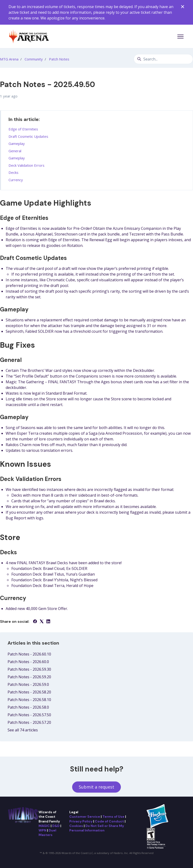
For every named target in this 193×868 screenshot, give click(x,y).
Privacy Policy (81, 821)
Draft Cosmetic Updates (28, 136)
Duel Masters (47, 833)
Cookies (76, 826)
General (15, 151)
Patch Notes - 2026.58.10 (29, 700)
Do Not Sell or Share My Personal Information (97, 828)
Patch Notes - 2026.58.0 (28, 707)
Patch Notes (59, 59)
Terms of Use (113, 817)
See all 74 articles (23, 730)
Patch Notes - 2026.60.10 (29, 654)
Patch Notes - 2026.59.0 (28, 684)
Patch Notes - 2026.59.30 (29, 669)
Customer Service (85, 817)
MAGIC (44, 826)
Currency (16, 180)
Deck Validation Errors (26, 165)
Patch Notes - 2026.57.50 (29, 715)
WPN (42, 830)
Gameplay (17, 143)
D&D (56, 826)
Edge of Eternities (23, 129)
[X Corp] (42, 622)
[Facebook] (35, 622)
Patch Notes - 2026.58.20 (29, 692)
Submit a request (96, 787)
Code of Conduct (109, 821)
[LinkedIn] (48, 622)
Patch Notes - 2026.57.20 (29, 722)
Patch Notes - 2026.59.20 (29, 677)
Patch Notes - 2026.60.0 (28, 662)
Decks (13, 172)
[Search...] (163, 59)
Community (34, 59)
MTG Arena (9, 59)
